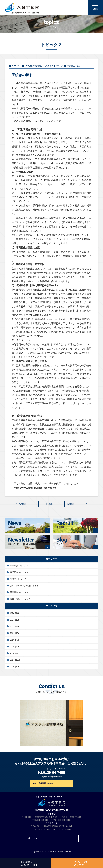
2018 (14, 653)
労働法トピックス (18, 579)
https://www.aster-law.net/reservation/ (35, 488)
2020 (14, 640)
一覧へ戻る (48, 504)
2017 (15, 660)
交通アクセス (32, 838)
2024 (14, 613)
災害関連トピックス (19, 592)
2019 (14, 647)
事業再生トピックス (19, 572)
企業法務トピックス (19, 566)
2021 (14, 633)
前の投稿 (22, 504)
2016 (14, 667)
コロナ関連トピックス (20, 599)
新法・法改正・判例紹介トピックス (26, 586)
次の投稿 (70, 504)
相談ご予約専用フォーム (43, 783)
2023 (14, 620)
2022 (14, 626)
